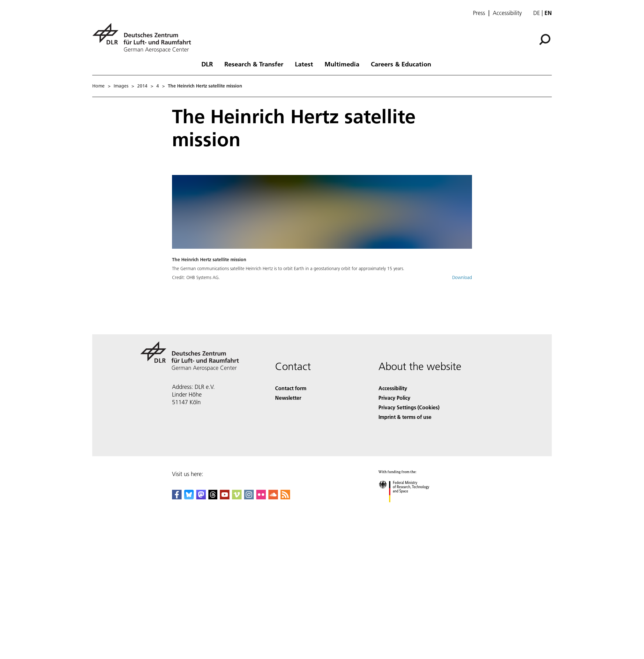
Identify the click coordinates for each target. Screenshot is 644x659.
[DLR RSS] (285, 497)
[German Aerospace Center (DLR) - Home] (144, 38)
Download (462, 277)
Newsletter (288, 398)
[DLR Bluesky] (189, 497)
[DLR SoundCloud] (273, 497)
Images (121, 86)
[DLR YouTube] (225, 497)
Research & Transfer (254, 64)
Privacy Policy (394, 398)
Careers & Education (401, 64)
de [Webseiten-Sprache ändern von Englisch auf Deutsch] (537, 13)
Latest (304, 64)
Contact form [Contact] (291, 388)
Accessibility (507, 13)
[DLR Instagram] (249, 497)
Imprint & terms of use (405, 417)
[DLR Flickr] (261, 497)
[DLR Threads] (213, 497)
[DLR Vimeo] (237, 497)
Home (98, 86)
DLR (207, 64)
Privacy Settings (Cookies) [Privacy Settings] (409, 407)
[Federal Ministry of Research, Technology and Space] (410, 508)
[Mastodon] (201, 497)
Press (479, 13)
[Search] (545, 40)
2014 (142, 86)
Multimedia (342, 64)
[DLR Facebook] (177, 497)
